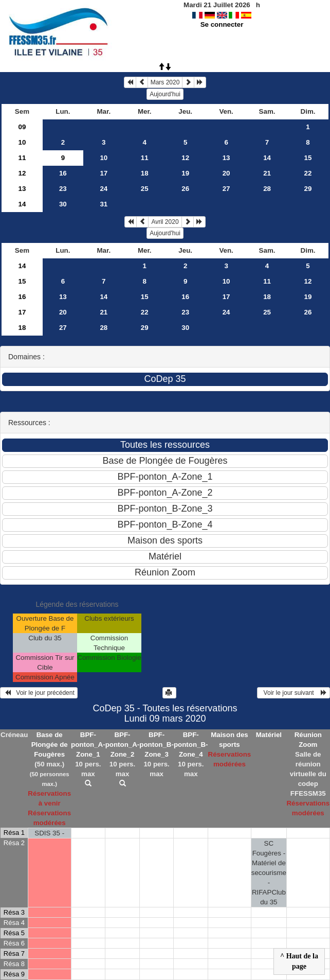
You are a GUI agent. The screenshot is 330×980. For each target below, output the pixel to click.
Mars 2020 (165, 82)
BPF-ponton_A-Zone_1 (88, 745)
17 (104, 173)
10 (22, 142)
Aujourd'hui (165, 94)
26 (185, 189)
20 (226, 173)
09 (22, 127)
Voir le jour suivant (294, 693)
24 (104, 189)
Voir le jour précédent (39, 693)
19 (185, 173)
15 (308, 158)
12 (185, 158)
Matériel (269, 735)
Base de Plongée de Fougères (50, 745)
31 (104, 204)
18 (145, 173)
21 (267, 173)
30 (63, 204)
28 (267, 189)
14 (267, 158)
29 (308, 189)
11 (22, 158)
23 (63, 189)
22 (308, 173)
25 (145, 189)
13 (226, 158)
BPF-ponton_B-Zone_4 (191, 745)
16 (63, 173)
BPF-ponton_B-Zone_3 (157, 745)
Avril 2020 (165, 222)
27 (226, 189)
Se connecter (222, 24)
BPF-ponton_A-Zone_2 (123, 745)
